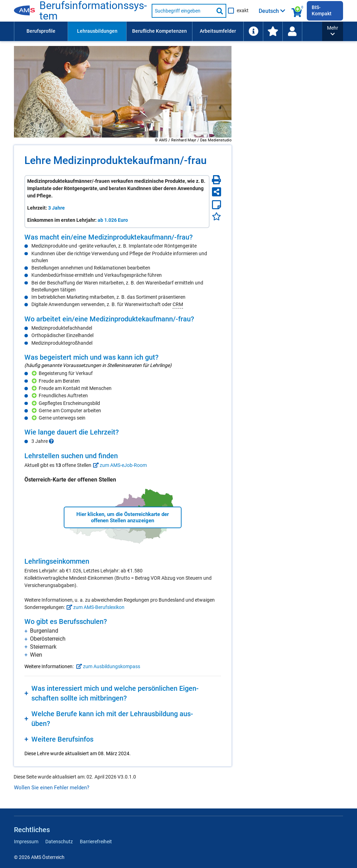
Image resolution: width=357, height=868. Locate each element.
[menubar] (168, 31)
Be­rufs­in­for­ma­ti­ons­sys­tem (93, 11)
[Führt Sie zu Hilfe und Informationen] (253, 31)
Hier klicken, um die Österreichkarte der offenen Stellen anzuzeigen (123, 517)
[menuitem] (41, 31)
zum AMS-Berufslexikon (95, 607)
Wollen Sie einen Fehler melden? (52, 788)
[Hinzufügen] (35, 373)
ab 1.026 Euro (113, 220)
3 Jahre (56, 208)
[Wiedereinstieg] (292, 31)
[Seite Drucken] (217, 180)
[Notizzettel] (217, 205)
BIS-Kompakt (322, 10)
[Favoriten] (217, 216)
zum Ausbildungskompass (107, 666)
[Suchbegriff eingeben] (183, 11)
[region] (123, 271)
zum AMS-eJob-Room (119, 465)
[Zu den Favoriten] (273, 31)
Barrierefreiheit (96, 842)
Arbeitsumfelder (218, 31)
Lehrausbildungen (97, 31)
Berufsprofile (41, 31)
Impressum (26, 842)
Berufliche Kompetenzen (159, 31)
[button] (333, 31)
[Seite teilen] (217, 192)
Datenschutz (59, 842)
